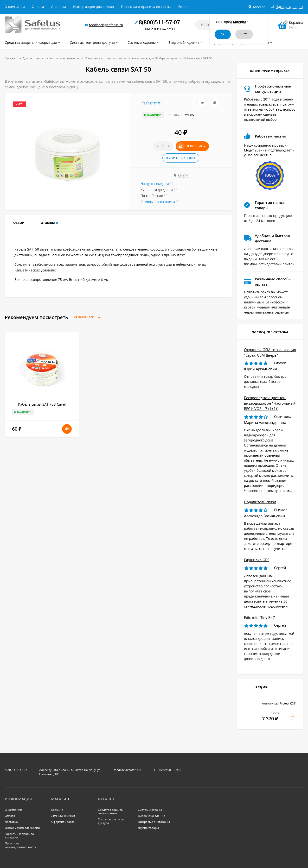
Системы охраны (150, 810)
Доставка (59, 7)
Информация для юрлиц (94, 7)
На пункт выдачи (155, 184)
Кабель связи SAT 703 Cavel (42, 404)
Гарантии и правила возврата (146, 7)
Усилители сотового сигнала (105, 58)
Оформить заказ (63, 822)
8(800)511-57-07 (159, 22)
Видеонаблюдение (151, 816)
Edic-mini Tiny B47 (260, 617)
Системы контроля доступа (111, 821)
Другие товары (33, 58)
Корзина (57, 810)
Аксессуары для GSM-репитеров (155, 58)
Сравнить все (88, 318)
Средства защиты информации (111, 811)
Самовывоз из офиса (158, 202)
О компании (15, 7)
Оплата (38, 7)
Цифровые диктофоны (154, 822)
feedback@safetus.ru (106, 25)
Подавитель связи (260, 502)
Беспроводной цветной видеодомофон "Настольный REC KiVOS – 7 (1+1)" (270, 403)
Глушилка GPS (257, 560)
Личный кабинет (63, 816)
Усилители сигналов (64, 58)
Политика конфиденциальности (21, 845)
